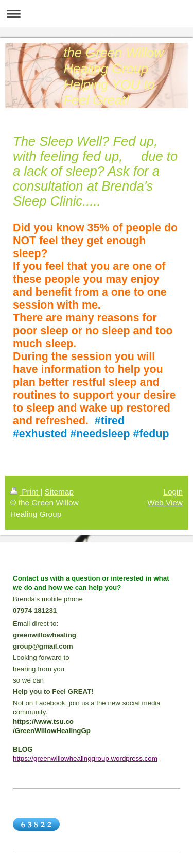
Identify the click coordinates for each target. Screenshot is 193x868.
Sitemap (59, 492)
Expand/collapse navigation (97, 14)
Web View (165, 503)
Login (173, 492)
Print (25, 492)
